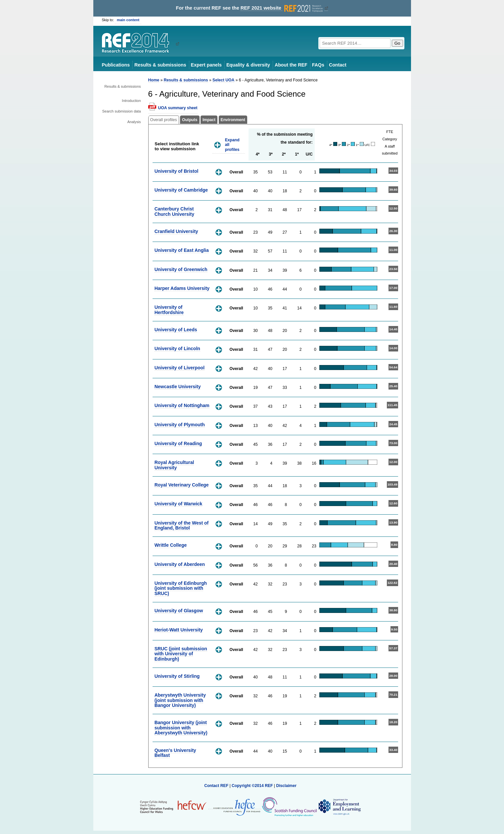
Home (154, 80)
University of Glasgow (179, 611)
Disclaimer (286, 786)
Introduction (131, 101)
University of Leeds (176, 330)
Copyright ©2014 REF (253, 786)
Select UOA (223, 80)
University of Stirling (177, 676)
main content (128, 20)
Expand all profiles (232, 145)
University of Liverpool (180, 368)
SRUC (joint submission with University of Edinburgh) (181, 654)
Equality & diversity (248, 65)
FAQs (318, 65)
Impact (209, 120)
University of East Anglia (182, 250)
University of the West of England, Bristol (182, 525)
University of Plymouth (180, 425)
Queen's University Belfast (175, 753)
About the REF (291, 65)
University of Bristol (177, 171)
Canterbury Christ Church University (174, 211)
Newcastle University (178, 387)
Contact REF (216, 786)
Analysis (134, 122)
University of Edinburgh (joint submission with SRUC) (181, 588)
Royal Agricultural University (174, 465)
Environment (233, 120)
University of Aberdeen (180, 564)
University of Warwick (179, 504)
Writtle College (171, 545)
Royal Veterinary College (182, 485)
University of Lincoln (177, 348)
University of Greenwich (181, 269)
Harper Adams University (182, 288)
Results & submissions (160, 65)
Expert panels (206, 65)
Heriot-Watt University (179, 630)
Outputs (190, 120)
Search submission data (122, 111)
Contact (338, 65)
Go (397, 43)
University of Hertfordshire (169, 310)
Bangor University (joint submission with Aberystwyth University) (181, 728)
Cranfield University (176, 231)
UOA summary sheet (178, 108)
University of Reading (178, 443)
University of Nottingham (182, 405)
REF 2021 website (282, 8)
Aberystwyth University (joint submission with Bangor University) (180, 700)
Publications (116, 65)
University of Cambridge (181, 190)
